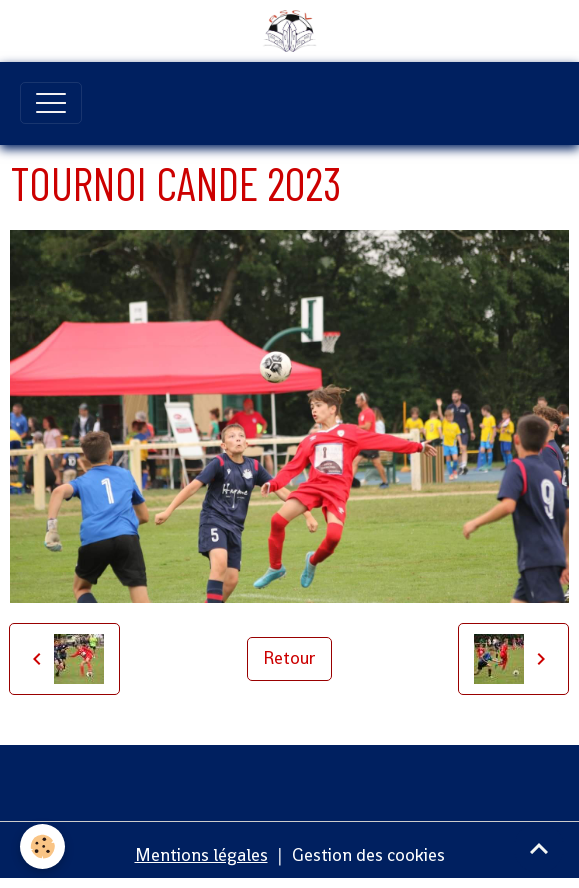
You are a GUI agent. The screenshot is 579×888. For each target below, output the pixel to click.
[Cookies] (42, 846)
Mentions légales (201, 855)
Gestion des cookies (368, 855)
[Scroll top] (539, 848)
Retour (289, 658)
